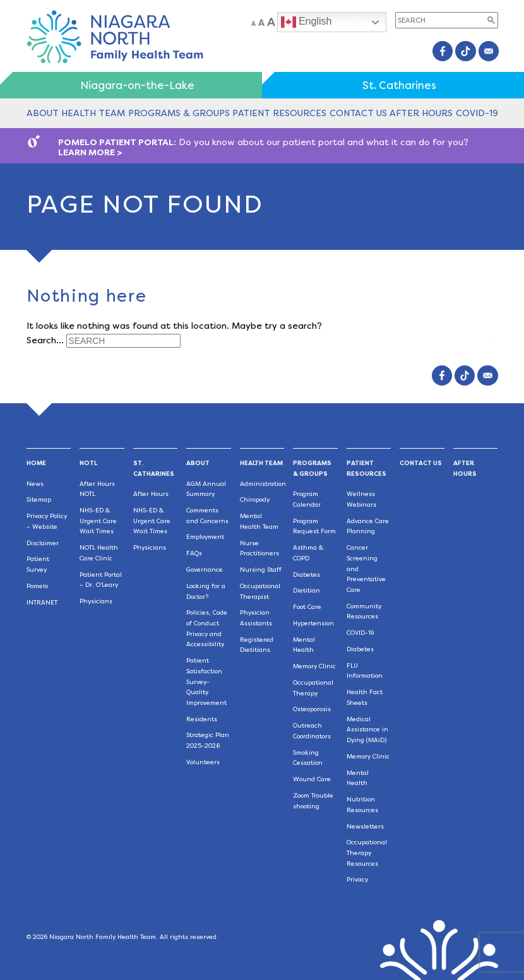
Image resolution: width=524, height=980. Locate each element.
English (307, 22)
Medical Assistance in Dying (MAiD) (367, 729)
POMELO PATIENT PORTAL (116, 142)
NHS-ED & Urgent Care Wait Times (98, 521)
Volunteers (203, 762)
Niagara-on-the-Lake (137, 85)
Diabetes (307, 575)
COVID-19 (477, 113)
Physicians (96, 601)
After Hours (421, 113)
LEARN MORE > (90, 152)
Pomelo (37, 586)
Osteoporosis (312, 709)
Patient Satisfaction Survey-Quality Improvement (206, 682)
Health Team (93, 113)
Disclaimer (43, 543)
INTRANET (42, 602)
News (35, 484)
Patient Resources (279, 113)
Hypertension (313, 623)
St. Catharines (399, 85)
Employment (205, 537)
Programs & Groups (179, 113)
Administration (263, 484)
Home (36, 463)
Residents (202, 719)
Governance (205, 570)
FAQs (194, 553)
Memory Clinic (314, 666)
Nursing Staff (261, 570)
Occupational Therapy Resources (367, 853)
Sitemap (39, 499)
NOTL (88, 463)
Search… (45, 339)
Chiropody (255, 499)
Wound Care (312, 779)
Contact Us (358, 113)
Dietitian (307, 590)
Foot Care (307, 607)
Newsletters (365, 826)
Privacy (357, 879)
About (43, 113)
